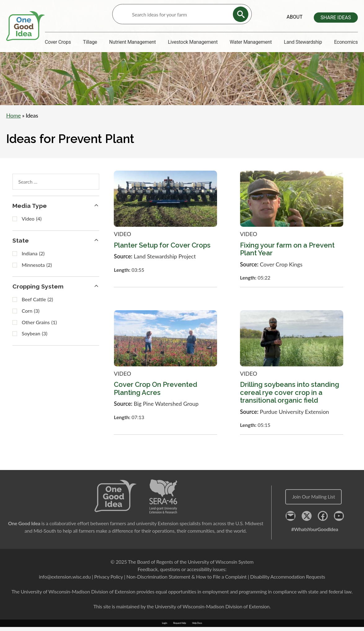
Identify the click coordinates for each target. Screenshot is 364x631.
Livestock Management (193, 42)
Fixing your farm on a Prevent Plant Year (287, 253)
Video (32, 224)
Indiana (33, 258)
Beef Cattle (37, 305)
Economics (346, 42)
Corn (31, 316)
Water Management (251, 42)
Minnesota (37, 270)
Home (13, 119)
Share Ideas (336, 18)
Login (164, 627)
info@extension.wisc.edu (65, 581)
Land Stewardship (303, 42)
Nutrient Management (132, 42)
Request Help (180, 627)
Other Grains (39, 327)
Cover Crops (58, 42)
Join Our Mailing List (313, 501)
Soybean (35, 339)
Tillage (90, 42)
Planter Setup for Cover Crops (162, 249)
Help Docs (197, 627)
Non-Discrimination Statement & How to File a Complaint (186, 581)
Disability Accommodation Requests (288, 581)
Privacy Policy (109, 581)
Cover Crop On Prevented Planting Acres (155, 393)
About (294, 17)
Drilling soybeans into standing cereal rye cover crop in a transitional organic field (290, 397)
